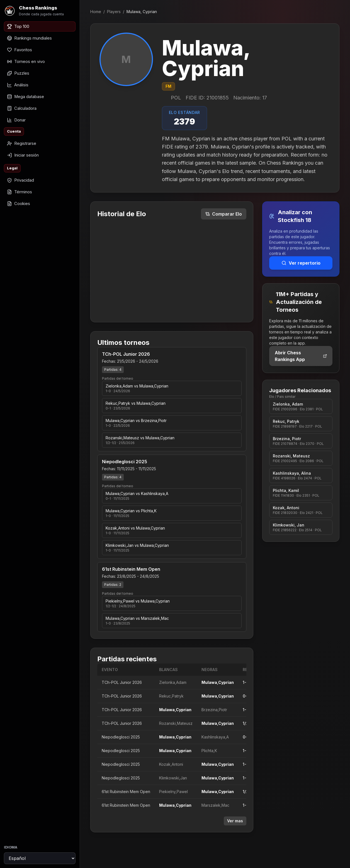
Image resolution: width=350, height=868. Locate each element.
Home (96, 12)
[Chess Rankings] (40, 11)
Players (114, 12)
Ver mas (235, 821)
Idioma (11, 847)
